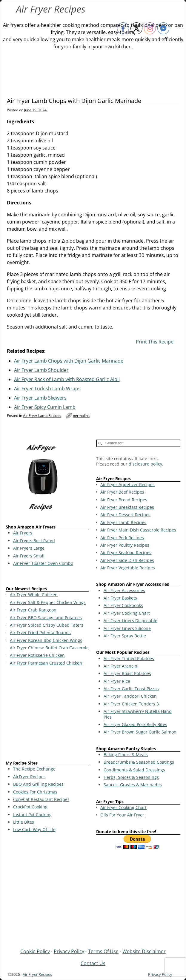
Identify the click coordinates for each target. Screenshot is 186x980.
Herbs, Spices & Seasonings (131, 777)
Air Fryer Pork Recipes (122, 538)
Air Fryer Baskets (120, 598)
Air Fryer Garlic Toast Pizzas (131, 689)
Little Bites (24, 822)
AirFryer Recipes (29, 777)
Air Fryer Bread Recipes (124, 500)
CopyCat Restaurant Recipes (41, 799)
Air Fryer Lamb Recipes (42, 416)
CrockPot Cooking (30, 807)
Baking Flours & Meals (126, 755)
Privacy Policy (69, 951)
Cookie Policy (35, 951)
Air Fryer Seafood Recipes (126, 553)
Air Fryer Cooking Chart (127, 613)
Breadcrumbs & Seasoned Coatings (139, 762)
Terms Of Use (103, 951)
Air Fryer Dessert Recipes (125, 515)
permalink (81, 416)
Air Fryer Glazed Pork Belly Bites (135, 724)
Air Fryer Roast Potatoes (127, 673)
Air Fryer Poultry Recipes (125, 545)
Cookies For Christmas (35, 792)
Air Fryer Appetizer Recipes (127, 484)
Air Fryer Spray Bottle (125, 636)
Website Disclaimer (144, 951)
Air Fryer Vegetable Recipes (128, 568)
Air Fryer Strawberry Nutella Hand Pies (138, 714)
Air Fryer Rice (117, 681)
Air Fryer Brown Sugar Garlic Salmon (140, 732)
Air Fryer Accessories (124, 590)
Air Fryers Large (29, 548)
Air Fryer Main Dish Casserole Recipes (138, 530)
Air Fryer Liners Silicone (127, 628)
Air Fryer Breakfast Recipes (127, 507)
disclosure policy (145, 464)
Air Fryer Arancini (121, 666)
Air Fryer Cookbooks (123, 605)
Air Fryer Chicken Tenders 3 (131, 704)
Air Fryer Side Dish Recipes (127, 560)
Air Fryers (23, 533)
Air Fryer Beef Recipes (122, 492)
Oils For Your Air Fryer (122, 815)
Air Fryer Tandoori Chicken (130, 696)
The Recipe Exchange (34, 769)
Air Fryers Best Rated (34, 541)
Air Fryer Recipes (51, 9)
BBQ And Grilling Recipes (38, 784)
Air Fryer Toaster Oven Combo (43, 563)
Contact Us (93, 963)
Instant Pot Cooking (32, 815)
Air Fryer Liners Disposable (130, 621)
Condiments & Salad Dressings (134, 770)
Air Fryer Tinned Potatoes (129, 658)
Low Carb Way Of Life (34, 829)
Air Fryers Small (29, 556)
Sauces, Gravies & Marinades (133, 785)
